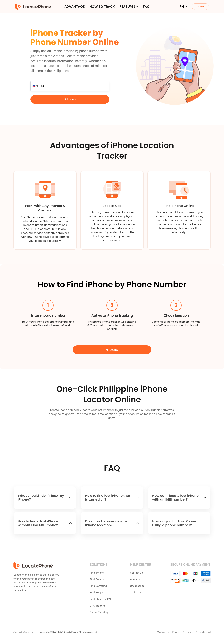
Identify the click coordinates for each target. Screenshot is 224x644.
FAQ (146, 7)
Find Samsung (98, 586)
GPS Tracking (98, 606)
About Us (135, 579)
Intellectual (205, 632)
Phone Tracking (99, 612)
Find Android (97, 579)
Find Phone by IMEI (101, 599)
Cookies (162, 632)
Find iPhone (97, 573)
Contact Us (136, 573)
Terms (190, 632)
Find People (97, 592)
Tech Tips (136, 592)
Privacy (176, 632)
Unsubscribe (137, 586)
